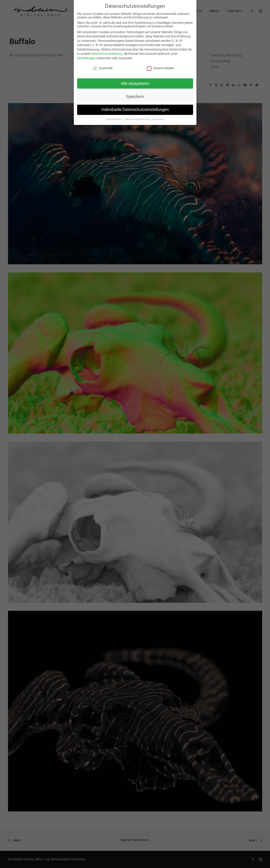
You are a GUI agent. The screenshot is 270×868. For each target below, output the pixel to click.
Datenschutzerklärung (107, 54)
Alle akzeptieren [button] (135, 83)
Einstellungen (86, 58)
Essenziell (103, 68)
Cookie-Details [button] (114, 119)
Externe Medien (161, 68)
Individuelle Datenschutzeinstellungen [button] (135, 110)
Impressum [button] (158, 119)
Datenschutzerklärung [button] (137, 119)
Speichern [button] (135, 96)
